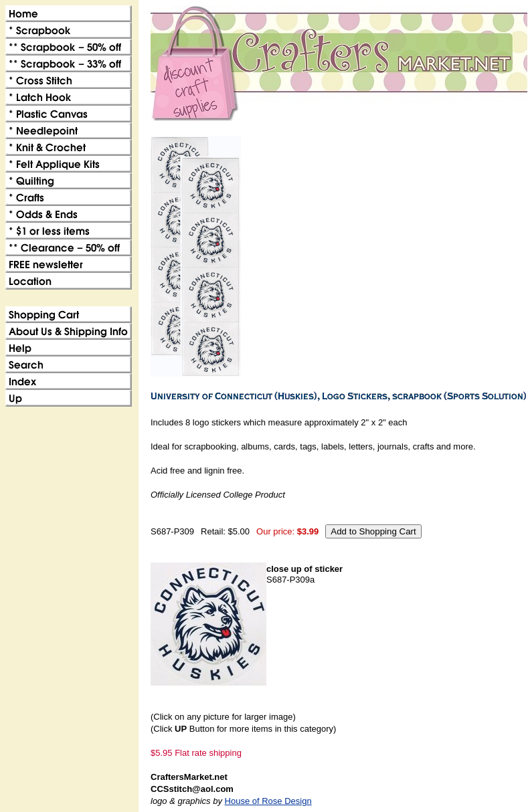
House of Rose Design (268, 801)
